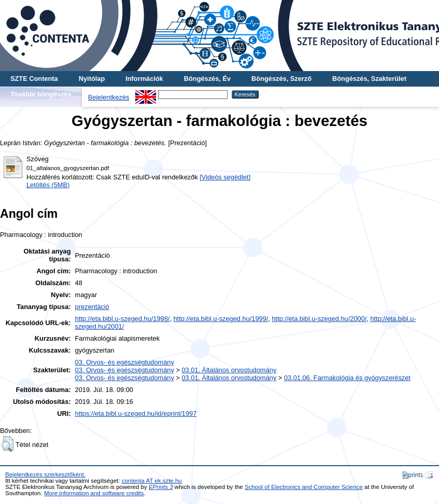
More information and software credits (94, 493)
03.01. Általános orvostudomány (229, 370)
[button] (8, 444)
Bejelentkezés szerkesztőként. (45, 474)
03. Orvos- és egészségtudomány (125, 362)
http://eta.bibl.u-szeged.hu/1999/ (221, 319)
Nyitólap (92, 79)
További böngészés (41, 94)
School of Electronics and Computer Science (304, 487)
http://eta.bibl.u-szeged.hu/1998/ (123, 319)
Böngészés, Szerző (281, 79)
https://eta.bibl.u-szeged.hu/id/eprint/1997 (136, 414)
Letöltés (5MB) (48, 185)
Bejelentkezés (109, 97)
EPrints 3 (161, 487)
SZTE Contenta (34, 79)
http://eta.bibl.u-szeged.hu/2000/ (319, 319)
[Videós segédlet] (225, 177)
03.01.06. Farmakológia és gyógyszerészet (347, 378)
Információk (144, 79)
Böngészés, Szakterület (369, 79)
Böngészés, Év (207, 79)
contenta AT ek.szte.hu (152, 481)
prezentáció (92, 307)
